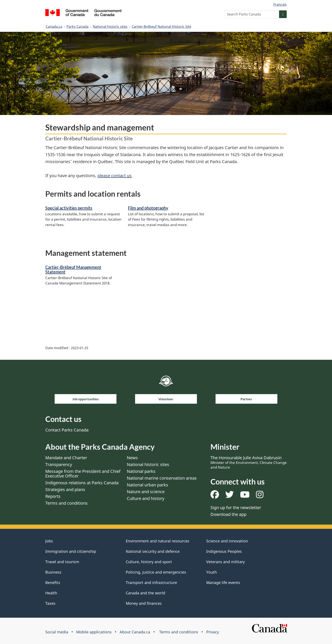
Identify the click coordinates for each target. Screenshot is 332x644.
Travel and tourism (62, 562)
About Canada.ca (135, 632)
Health (51, 593)
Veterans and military (225, 562)
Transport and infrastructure (151, 582)
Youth (212, 572)
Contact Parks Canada (67, 430)
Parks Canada (77, 27)
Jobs (49, 541)
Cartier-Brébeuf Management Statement (73, 269)
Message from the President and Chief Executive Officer (83, 474)
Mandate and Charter (66, 458)
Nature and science (146, 492)
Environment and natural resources (158, 541)
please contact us (114, 176)
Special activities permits (69, 208)
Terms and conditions (66, 503)
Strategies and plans (65, 489)
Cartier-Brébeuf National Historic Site (161, 27)
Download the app (228, 514)
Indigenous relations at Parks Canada (82, 483)
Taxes (50, 603)
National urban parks (147, 485)
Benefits (53, 582)
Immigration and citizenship (71, 551)
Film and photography (148, 208)
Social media (57, 632)
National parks (141, 471)
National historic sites (110, 27)
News (132, 458)
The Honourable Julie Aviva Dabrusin (249, 462)
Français (280, 4)
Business (53, 572)
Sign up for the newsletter (236, 507)
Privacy (213, 632)
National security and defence (153, 551)
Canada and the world (145, 593)
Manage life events (223, 582)
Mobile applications (94, 632)
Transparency (59, 464)
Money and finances (144, 603)
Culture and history (146, 498)
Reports (53, 496)
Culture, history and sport (149, 562)
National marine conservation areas (162, 478)
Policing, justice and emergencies (156, 572)
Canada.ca (54, 27)
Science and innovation (227, 541)
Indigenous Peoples (224, 551)
